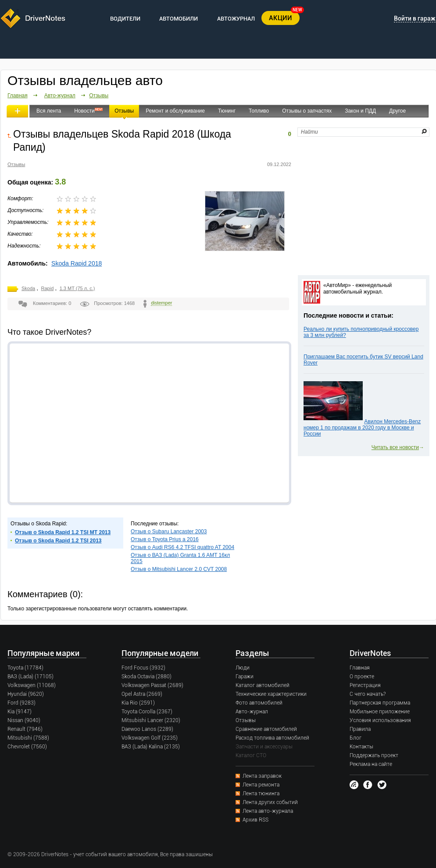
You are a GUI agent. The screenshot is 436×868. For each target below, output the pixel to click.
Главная (18, 96)
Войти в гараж (415, 18)
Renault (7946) (25, 729)
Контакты (361, 747)
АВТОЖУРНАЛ (236, 19)
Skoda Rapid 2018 (77, 263)
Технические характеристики (271, 694)
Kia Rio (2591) (138, 703)
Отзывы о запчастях (307, 111)
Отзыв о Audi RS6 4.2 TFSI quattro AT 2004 (182, 547)
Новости (84, 111)
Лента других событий (270, 802)
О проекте (362, 677)
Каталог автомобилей (263, 685)
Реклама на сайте (371, 764)
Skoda (28, 288)
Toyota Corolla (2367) (147, 712)
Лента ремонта (261, 785)
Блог (356, 738)
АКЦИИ (281, 18)
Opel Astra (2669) (142, 694)
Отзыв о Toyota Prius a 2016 (165, 539)
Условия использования (380, 720)
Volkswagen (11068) (32, 685)
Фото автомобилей (259, 703)
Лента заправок (262, 776)
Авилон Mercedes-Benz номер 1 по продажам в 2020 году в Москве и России (362, 428)
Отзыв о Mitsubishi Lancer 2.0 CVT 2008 (179, 569)
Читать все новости (395, 447)
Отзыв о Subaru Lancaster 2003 (169, 531)
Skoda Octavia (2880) (147, 677)
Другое (397, 111)
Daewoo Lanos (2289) (147, 729)
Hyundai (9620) (26, 694)
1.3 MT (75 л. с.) (77, 288)
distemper (161, 303)
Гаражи (245, 677)
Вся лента (49, 111)
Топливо (259, 111)
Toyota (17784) (25, 668)
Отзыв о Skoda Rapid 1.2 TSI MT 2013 (63, 532)
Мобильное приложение (380, 712)
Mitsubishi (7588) (28, 738)
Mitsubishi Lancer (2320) (151, 720)
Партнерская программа (380, 703)
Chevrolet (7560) (27, 747)
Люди (243, 668)
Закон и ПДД (360, 111)
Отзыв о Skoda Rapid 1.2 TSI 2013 (58, 541)
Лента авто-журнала (268, 811)
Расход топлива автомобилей (272, 738)
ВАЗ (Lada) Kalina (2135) (151, 747)
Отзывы (99, 96)
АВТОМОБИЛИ (179, 19)
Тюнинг (227, 111)
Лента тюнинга (261, 794)
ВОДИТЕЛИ (125, 19)
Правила (360, 729)
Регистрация (365, 685)
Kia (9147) (20, 712)
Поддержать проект (374, 755)
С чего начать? (368, 694)
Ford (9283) (21, 703)
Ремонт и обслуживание (175, 111)
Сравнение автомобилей (266, 729)
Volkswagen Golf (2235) (150, 738)
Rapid (48, 288)
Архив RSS (256, 820)
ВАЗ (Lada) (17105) (30, 677)
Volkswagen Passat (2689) (152, 685)
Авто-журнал (60, 96)
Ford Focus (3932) (143, 668)
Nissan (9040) (24, 720)
